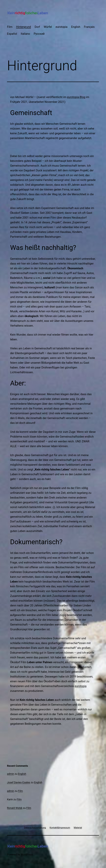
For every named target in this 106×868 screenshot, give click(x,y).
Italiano (25, 34)
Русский (39, 34)
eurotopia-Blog (76, 97)
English (76, 27)
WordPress (27, 854)
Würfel (48, 27)
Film (10, 27)
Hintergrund (24, 27)
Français (89, 27)
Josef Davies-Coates (19, 782)
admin (11, 774)
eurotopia (61, 27)
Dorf (37, 27)
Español (12, 34)
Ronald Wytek (15, 808)
